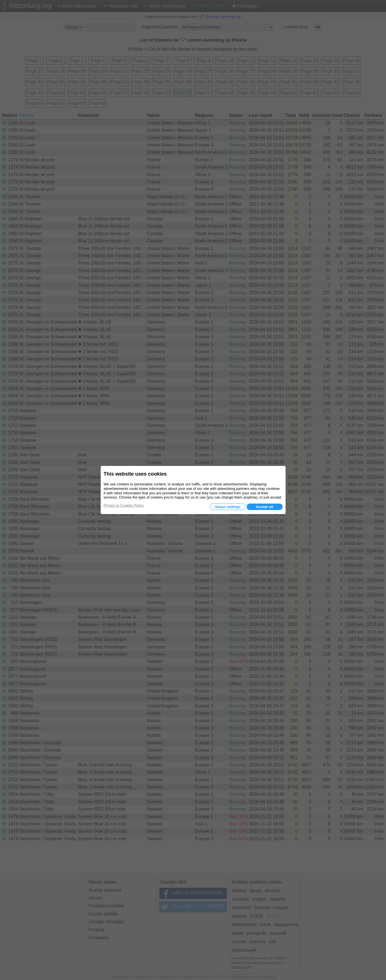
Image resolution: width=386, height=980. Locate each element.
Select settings (228, 507)
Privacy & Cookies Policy (124, 505)
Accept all (265, 507)
